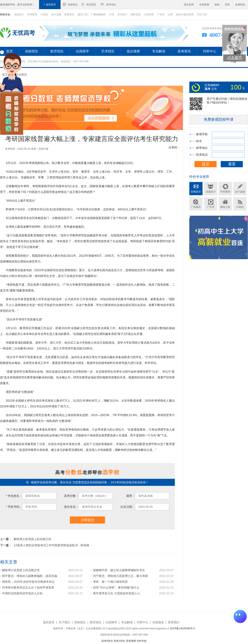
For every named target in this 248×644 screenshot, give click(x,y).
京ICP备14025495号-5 (182, 628)
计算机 (44, 14)
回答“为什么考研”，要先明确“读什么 (116, 587)
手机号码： (14, 507)
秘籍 (217, 5)
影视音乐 (69, 14)
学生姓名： (14, 496)
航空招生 (91, 5)
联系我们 (174, 622)
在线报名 (158, 622)
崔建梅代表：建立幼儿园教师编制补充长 (119, 570)
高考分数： (71, 496)
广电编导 (196, 207)
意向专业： (71, 507)
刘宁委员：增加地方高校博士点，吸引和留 (120, 576)
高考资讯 (184, 51)
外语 (112, 14)
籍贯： (131, 496)
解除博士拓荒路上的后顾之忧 (32, 539)
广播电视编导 (98, 14)
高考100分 (119, 641)
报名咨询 (189, 5)
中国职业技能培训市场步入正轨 (22, 593)
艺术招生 (108, 51)
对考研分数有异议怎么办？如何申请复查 (28, 587)
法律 (170, 14)
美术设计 (122, 14)
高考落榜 (131, 641)
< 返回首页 (50, 5)
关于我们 (64, 622)
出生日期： (128, 507)
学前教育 (32, 14)
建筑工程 (83, 14)
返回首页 (49, 622)
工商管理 (149, 14)
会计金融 (56, 14)
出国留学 (82, 51)
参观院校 (240, 5)
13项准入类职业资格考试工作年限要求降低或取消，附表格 (51, 545)
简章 (227, 5)
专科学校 (142, 641)
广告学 (161, 14)
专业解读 (159, 51)
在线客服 (204, 5)
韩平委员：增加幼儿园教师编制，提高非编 (30, 576)
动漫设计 (211, 192)
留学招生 (111, 5)
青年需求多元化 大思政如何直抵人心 (117, 593)
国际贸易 (136, 14)
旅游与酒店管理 (185, 14)
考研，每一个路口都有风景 (110, 582)
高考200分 (107, 641)
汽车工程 (202, 14)
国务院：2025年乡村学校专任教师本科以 (28, 582)
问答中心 (210, 51)
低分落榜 (133, 51)
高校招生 (73, 5)
